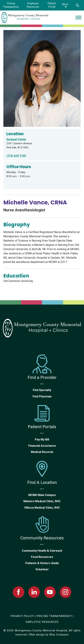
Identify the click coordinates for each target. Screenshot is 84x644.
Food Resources (42, 557)
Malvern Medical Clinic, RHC (42, 501)
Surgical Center (16, 139)
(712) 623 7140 (16, 156)
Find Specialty (42, 390)
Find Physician (42, 396)
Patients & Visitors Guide (42, 563)
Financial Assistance (42, 446)
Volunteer (42, 569)
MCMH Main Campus (42, 495)
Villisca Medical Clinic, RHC (42, 508)
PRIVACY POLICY (22, 616)
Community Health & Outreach (42, 551)
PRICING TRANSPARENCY (54, 616)
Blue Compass (59, 635)
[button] (77, 5)
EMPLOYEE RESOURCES (42, 622)
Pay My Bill (42, 440)
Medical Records (42, 452)
